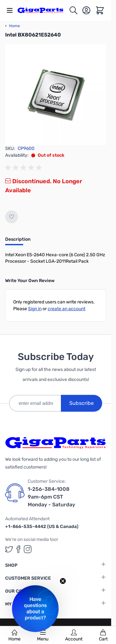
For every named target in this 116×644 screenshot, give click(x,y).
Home (15, 636)
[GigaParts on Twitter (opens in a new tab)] (9, 549)
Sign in (35, 309)
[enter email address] (35, 403)
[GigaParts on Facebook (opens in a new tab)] (18, 549)
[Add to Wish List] (12, 217)
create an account (67, 309)
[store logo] (43, 10)
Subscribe (82, 403)
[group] (24, 168)
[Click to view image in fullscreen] (56, 95)
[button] (35, 609)
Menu (43, 636)
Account (74, 636)
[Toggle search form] (73, 10)
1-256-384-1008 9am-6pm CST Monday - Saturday (51, 497)
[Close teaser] (63, 581)
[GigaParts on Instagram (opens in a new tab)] (28, 549)
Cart (103, 636)
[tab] (18, 241)
